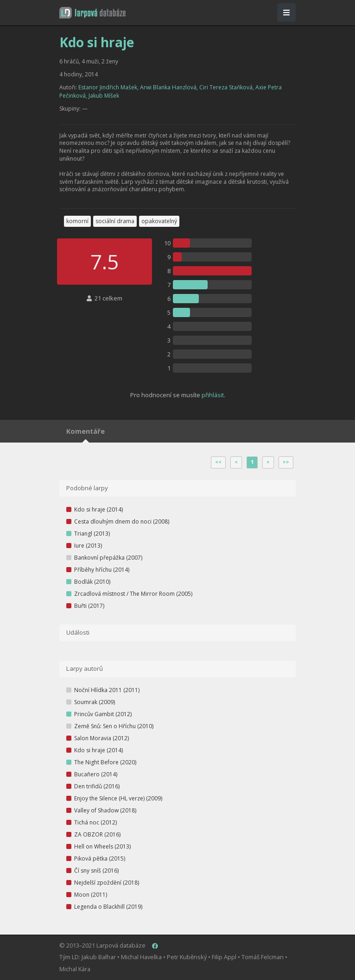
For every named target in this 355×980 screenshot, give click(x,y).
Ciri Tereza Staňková (226, 87)
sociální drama (115, 221)
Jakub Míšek (104, 96)
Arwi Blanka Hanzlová (168, 87)
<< (218, 462)
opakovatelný (159, 221)
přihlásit (213, 395)
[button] (92, 13)
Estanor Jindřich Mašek (108, 87)
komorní (77, 221)
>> (286, 462)
